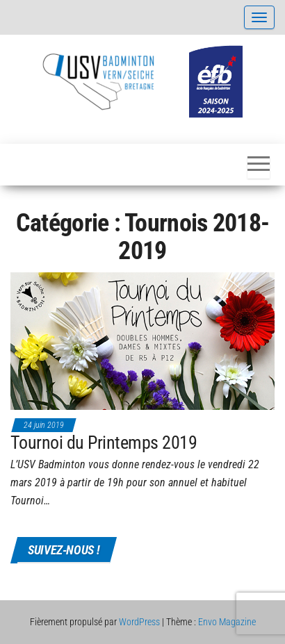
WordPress (139, 622)
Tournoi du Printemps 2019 (104, 443)
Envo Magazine (227, 622)
